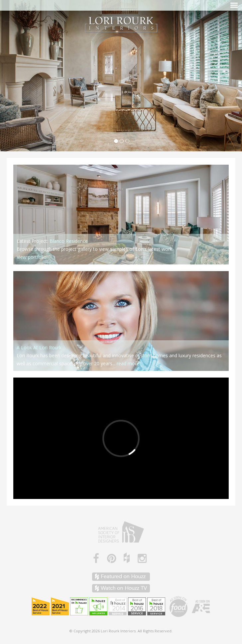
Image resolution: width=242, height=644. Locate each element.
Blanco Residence (69, 241)
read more (128, 363)
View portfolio (32, 257)
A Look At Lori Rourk (39, 347)
